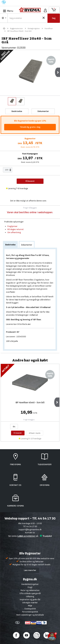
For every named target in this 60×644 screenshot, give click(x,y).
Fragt (30, 587)
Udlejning (30, 596)
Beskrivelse (10, 245)
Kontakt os (30, 533)
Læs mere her (30, 570)
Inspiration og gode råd (30, 600)
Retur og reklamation (30, 590)
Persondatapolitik (30, 612)
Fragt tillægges (29, 420)
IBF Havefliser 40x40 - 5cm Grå (30, 403)
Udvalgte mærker (30, 603)
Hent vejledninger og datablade (30, 615)
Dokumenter (27, 245)
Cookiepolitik (30, 609)
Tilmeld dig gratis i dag (30, 127)
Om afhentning (14, 232)
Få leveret (18, 433)
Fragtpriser (12, 226)
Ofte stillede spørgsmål (30, 593)
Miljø (30, 606)
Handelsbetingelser (30, 584)
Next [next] (57, 402)
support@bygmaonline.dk (30, 530)
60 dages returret (16, 229)
